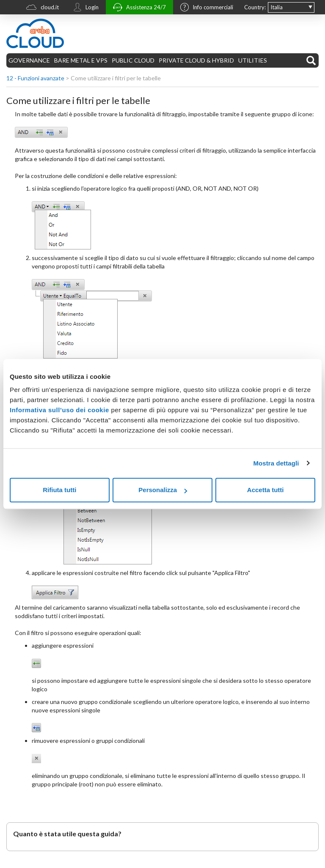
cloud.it (40, 8)
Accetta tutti (266, 490)
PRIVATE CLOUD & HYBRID (196, 60)
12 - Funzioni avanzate (35, 78)
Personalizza (163, 490)
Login (84, 8)
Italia (277, 7)
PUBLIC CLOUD (133, 60)
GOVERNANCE (29, 60)
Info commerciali (205, 8)
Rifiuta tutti (59, 490)
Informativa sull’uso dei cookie (59, 410)
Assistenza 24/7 (137, 8)
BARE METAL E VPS (81, 60)
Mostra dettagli (276, 463)
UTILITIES (253, 60)
